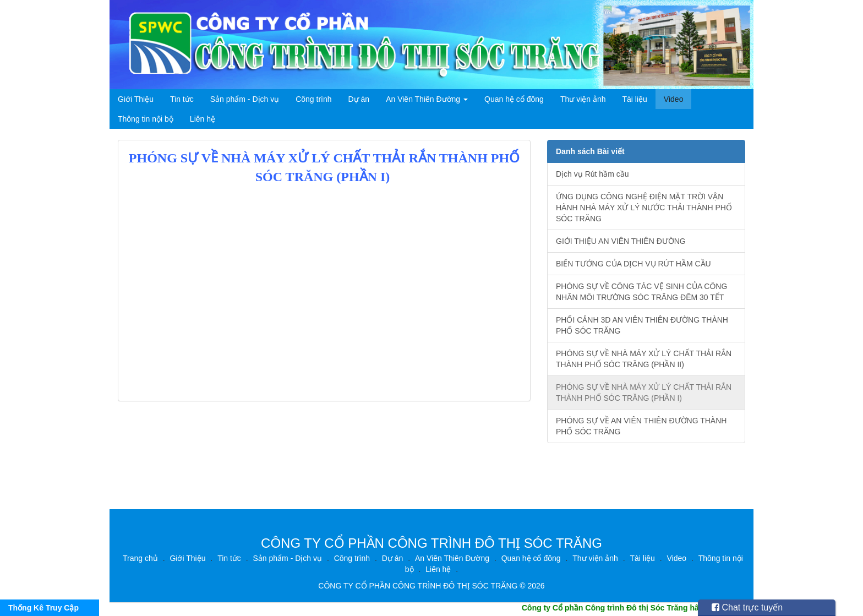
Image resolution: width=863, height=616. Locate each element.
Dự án (359, 99)
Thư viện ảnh (583, 99)
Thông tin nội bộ (146, 119)
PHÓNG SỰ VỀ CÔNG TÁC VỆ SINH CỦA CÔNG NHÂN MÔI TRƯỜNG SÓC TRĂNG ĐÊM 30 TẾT (641, 292)
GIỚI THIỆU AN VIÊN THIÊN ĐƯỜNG (621, 241)
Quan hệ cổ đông (514, 99)
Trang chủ (140, 558)
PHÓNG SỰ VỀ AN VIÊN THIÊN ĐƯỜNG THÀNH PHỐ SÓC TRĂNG (641, 426)
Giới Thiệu (136, 99)
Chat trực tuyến (747, 607)
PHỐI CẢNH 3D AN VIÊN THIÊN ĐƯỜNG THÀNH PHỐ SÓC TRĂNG (642, 325)
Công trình (313, 99)
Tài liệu (635, 99)
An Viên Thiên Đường (427, 99)
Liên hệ (203, 119)
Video (674, 99)
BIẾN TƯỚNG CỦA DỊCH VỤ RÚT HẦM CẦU (633, 264)
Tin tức (182, 99)
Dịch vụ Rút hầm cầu (592, 174)
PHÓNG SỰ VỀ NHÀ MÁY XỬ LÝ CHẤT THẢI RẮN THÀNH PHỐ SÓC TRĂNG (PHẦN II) (644, 359)
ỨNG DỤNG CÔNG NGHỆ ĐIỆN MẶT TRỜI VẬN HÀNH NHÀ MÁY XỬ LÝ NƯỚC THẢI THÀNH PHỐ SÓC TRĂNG (644, 208)
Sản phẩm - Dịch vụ (245, 99)
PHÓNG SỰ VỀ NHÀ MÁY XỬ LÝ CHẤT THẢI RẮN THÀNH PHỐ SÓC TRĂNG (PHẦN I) (644, 393)
